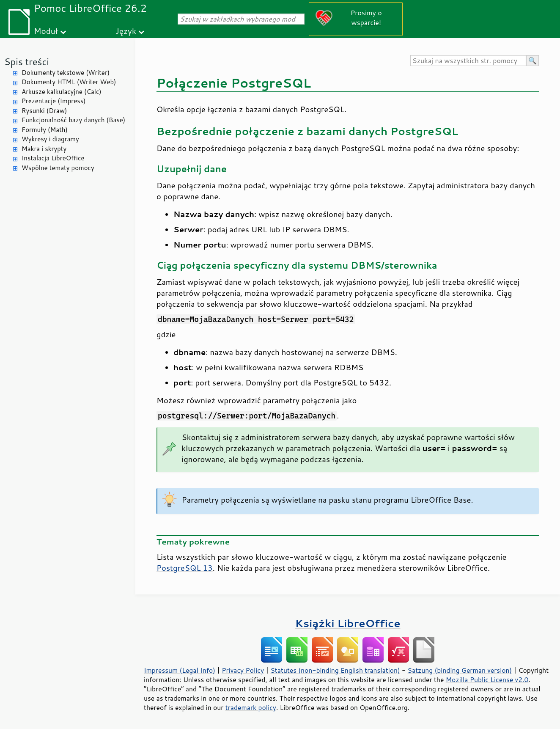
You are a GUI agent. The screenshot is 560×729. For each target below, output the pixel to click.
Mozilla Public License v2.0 (487, 679)
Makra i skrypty (44, 149)
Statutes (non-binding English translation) (335, 670)
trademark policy (251, 707)
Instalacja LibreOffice (53, 158)
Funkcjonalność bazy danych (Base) (73, 120)
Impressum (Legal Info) (180, 670)
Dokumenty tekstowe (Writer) (66, 73)
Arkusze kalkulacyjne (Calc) (62, 92)
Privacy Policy (243, 670)
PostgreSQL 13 (185, 568)
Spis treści (27, 62)
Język (126, 31)
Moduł (46, 31)
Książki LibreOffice (348, 623)
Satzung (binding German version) (460, 670)
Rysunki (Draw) (44, 111)
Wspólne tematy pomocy (58, 168)
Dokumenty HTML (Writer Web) (69, 82)
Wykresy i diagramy (50, 139)
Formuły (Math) (45, 130)
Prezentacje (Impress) (54, 101)
